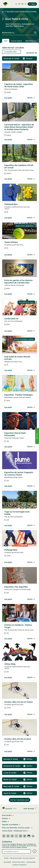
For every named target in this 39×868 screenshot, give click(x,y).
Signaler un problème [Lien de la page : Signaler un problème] (11, 825)
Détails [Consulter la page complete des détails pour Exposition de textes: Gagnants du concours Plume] (31, 486)
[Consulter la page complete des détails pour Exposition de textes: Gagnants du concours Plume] (19, 477)
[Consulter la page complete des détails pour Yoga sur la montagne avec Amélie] (19, 517)
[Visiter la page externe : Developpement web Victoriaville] (33, 836)
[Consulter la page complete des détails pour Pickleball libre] (19, 209)
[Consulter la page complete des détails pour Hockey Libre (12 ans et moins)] (19, 706)
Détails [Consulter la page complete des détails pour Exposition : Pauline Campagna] (31, 407)
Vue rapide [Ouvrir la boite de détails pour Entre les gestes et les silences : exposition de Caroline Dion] (8, 294)
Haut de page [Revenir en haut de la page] (30, 809)
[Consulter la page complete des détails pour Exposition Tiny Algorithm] (19, 591)
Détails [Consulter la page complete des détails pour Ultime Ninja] (31, 677)
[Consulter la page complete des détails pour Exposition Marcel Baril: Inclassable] (19, 438)
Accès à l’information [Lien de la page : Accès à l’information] (19, 862)
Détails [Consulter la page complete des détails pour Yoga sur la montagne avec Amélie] (31, 525)
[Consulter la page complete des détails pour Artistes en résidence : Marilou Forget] (19, 630)
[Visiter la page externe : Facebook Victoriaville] (4, 836)
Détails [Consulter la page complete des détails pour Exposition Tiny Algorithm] (31, 599)
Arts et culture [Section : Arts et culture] (16, 41)
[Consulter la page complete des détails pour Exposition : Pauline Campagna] (19, 399)
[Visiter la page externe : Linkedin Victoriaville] (20, 836)
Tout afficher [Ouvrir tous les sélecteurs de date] (31, 53)
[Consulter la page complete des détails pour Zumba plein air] (19, 322)
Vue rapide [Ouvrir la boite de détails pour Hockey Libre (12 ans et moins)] (8, 714)
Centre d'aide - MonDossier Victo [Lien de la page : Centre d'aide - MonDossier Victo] (15, 831)
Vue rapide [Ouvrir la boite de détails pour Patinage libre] (8, 562)
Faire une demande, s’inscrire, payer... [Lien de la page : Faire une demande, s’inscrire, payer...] (17, 828)
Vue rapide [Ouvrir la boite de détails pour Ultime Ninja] (8, 677)
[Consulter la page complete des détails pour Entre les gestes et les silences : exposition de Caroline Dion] (19, 285)
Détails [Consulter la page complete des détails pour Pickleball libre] (31, 218)
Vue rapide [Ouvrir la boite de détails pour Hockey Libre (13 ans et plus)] (8, 751)
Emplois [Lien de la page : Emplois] (6, 818)
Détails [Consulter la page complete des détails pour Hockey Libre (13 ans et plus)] (31, 751)
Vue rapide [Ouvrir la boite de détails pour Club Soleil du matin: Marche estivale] (8, 370)
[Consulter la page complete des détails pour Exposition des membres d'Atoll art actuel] (19, 170)
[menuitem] (5, 4)
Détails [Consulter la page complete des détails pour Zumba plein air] (31, 331)
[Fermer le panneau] (37, 436)
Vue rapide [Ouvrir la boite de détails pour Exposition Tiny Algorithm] (8, 599)
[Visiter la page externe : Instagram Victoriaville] (16, 836)
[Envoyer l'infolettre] (35, 851)
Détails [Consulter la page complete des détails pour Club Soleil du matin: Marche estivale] (31, 370)
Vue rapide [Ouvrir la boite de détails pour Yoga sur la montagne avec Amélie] (8, 525)
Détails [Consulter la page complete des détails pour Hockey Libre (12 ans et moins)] (31, 714)
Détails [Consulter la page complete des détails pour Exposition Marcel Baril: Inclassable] (31, 447)
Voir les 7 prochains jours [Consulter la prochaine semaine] (20, 800)
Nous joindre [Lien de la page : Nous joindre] (8, 815)
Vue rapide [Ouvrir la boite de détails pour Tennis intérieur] (8, 255)
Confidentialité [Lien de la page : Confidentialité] (31, 862)
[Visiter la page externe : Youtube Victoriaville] (25, 836)
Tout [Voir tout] (6, 41)
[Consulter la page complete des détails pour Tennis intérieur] (19, 246)
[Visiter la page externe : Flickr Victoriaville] (29, 836)
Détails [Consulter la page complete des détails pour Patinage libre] (31, 562)
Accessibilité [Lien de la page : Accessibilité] (7, 862)
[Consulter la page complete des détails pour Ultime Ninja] (19, 652)
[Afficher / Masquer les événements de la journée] (31, 58)
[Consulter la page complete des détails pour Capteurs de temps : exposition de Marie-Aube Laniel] (19, 89)
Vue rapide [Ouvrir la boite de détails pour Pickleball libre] (8, 218)
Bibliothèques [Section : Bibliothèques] (31, 41)
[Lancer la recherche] (35, 33)
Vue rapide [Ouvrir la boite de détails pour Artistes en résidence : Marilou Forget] (8, 639)
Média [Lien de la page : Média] (6, 822)
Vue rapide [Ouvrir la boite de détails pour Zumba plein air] (8, 331)
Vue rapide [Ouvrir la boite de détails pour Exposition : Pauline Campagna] (8, 407)
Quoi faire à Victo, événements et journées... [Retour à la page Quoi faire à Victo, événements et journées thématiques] (22, 11)
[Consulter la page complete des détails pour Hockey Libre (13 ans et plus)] (19, 743)
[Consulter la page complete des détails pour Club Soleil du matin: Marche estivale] (19, 362)
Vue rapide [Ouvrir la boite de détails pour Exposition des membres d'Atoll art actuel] (8, 179)
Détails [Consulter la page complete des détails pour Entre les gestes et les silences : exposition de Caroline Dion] (31, 294)
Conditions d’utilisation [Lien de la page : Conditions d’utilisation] (19, 865)
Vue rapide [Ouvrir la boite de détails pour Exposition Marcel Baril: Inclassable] (8, 447)
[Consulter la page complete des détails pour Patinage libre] (19, 554)
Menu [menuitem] (32, 4)
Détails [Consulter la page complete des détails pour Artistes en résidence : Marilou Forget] (31, 639)
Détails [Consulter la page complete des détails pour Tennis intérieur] (31, 255)
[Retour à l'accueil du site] (3, 11)
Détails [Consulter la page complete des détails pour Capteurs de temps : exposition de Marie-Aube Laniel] (31, 98)
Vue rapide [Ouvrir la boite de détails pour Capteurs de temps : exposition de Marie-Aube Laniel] (8, 98)
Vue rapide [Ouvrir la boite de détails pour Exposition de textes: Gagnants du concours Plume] (8, 486)
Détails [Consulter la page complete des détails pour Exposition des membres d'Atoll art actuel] (31, 179)
